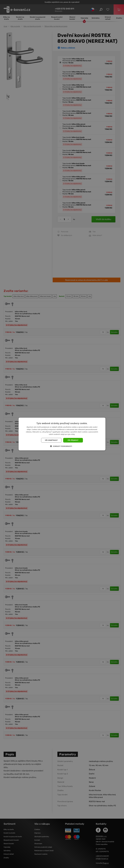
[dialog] (62, 434)
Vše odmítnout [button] (51, 440)
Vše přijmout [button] (73, 440)
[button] (62, 446)
